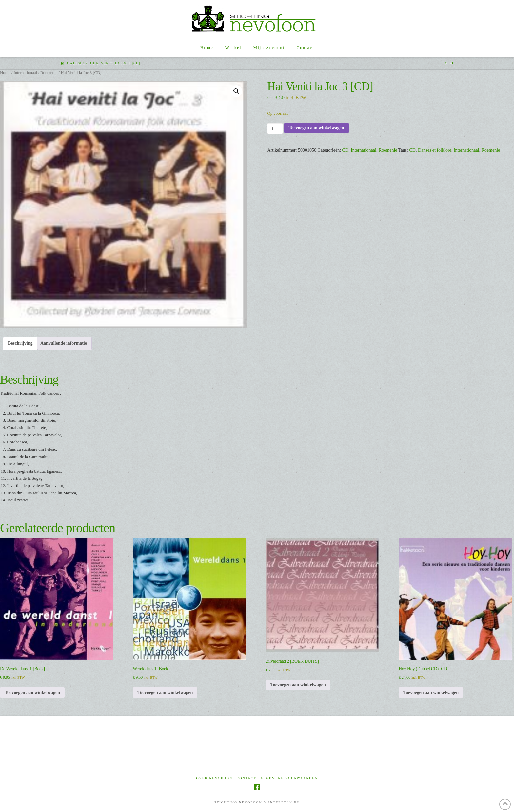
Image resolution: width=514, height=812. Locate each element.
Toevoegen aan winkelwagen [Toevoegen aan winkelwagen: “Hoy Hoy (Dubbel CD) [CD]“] (431, 692)
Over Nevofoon (214, 778)
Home (5, 73)
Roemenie (49, 73)
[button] (236, 91)
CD (345, 150)
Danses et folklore (435, 150)
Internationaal (25, 73)
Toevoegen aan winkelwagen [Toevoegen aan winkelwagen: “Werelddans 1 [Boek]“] (165, 692)
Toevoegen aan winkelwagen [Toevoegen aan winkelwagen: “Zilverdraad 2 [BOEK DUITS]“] (298, 685)
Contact (247, 778)
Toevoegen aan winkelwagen (316, 128)
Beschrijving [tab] (20, 343)
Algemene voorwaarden (289, 778)
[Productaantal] (275, 129)
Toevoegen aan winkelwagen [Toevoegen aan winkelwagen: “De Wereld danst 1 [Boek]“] (32, 692)
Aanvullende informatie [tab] (64, 343)
